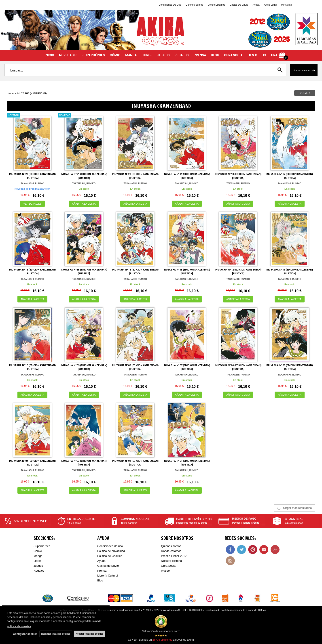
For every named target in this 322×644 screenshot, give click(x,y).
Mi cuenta (286, 5)
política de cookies (19, 626)
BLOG (215, 55)
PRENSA (200, 55)
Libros (37, 561)
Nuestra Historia (171, 561)
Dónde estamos (171, 551)
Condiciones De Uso (170, 5)
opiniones (162, 640)
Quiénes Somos (194, 5)
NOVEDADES (68, 55)
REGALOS (182, 55)
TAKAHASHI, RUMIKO (32, 184)
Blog (100, 580)
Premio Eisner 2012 (174, 556)
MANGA (131, 55)
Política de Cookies (110, 556)
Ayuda (256, 5)
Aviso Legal (270, 5)
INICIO (49, 55)
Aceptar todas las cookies (90, 634)
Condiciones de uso (110, 546)
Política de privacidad (111, 551)
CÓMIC (115, 55)
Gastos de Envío (108, 566)
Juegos (38, 566)
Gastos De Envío (239, 5)
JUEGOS (164, 55)
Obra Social (169, 566)
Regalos (39, 571)
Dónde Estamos (216, 5)
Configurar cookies (25, 634)
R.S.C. (254, 55)
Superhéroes (42, 546)
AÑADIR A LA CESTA (84, 204)
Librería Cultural (108, 576)
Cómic (38, 551)
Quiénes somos (171, 546)
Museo (165, 571)
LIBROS (147, 55)
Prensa (102, 571)
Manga (38, 556)
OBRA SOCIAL (234, 55)
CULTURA (270, 55)
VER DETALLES (32, 204)
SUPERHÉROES (94, 55)
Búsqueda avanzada (304, 70)
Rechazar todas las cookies (56, 634)
